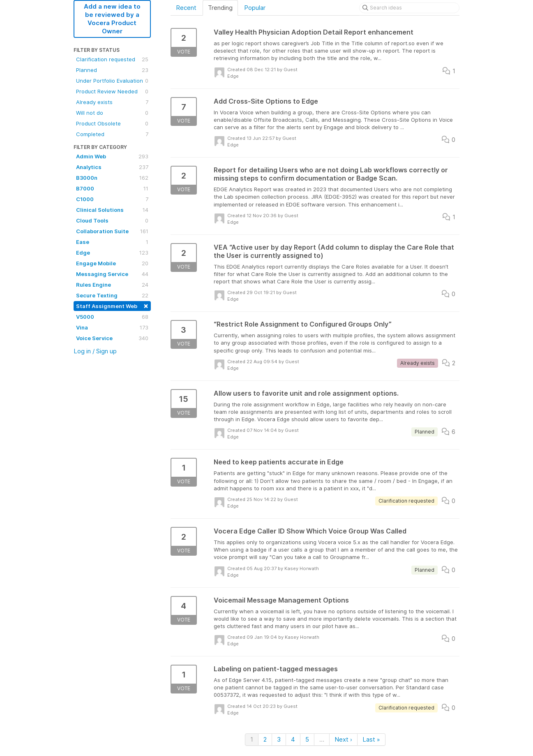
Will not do (112, 113)
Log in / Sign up (95, 351)
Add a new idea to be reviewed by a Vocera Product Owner (112, 19)
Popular (255, 8)
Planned (112, 70)
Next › (343, 739)
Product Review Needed (112, 91)
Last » (371, 739)
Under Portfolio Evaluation (112, 81)
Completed (112, 134)
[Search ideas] (409, 8)
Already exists (112, 102)
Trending (220, 8)
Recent (186, 8)
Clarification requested (112, 59)
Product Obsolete (112, 123)
